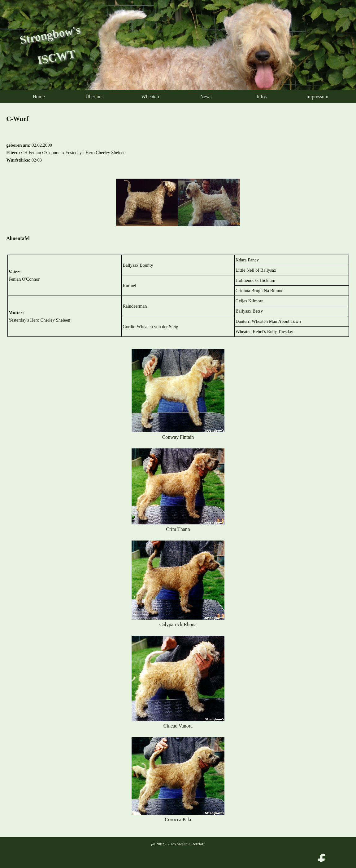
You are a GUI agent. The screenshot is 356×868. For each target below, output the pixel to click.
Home (39, 97)
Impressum (317, 97)
